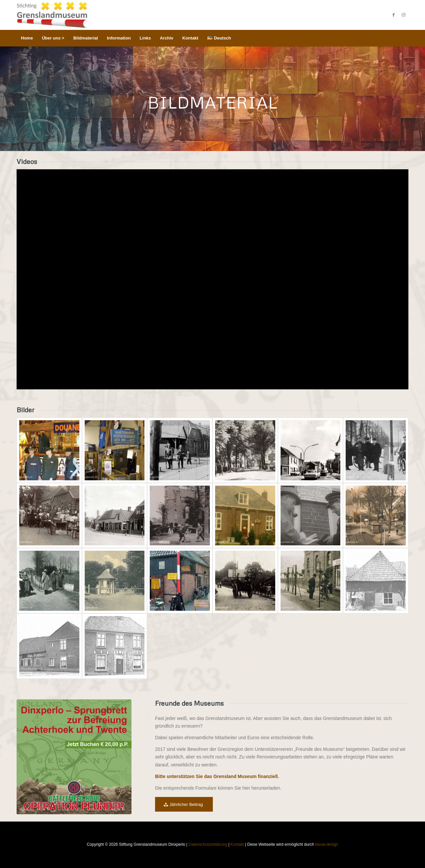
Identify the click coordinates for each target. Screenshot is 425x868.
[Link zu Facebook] (393, 15)
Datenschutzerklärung (208, 844)
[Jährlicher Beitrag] (184, 804)
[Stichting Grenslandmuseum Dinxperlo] (54, 15)
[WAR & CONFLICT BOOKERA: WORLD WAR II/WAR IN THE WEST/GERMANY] (74, 757)
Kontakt (237, 844)
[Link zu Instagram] (403, 15)
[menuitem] (27, 38)
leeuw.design (327, 844)
